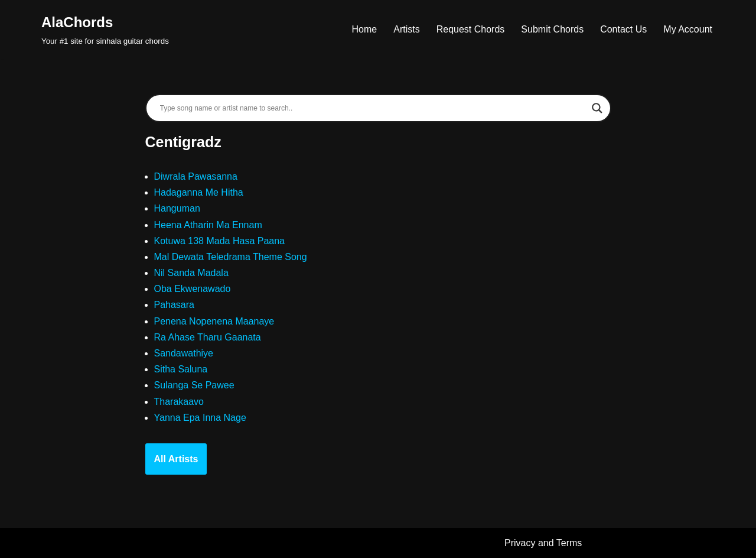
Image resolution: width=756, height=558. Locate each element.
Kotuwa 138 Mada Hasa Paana (219, 241)
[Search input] (373, 108)
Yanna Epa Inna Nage (200, 418)
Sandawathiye (184, 353)
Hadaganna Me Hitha (199, 192)
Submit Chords (552, 29)
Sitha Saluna (181, 369)
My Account (688, 29)
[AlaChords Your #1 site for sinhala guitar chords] (105, 29)
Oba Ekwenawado (193, 289)
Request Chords (471, 29)
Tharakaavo (179, 402)
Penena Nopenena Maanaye (214, 321)
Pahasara (175, 305)
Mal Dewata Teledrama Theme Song (231, 257)
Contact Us (623, 29)
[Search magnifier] (597, 108)
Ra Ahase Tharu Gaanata (208, 337)
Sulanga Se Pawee (194, 385)
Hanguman (177, 208)
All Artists (176, 459)
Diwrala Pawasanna (196, 176)
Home (365, 29)
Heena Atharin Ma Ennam (208, 225)
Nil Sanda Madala (191, 273)
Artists (406, 29)
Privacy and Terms (543, 543)
